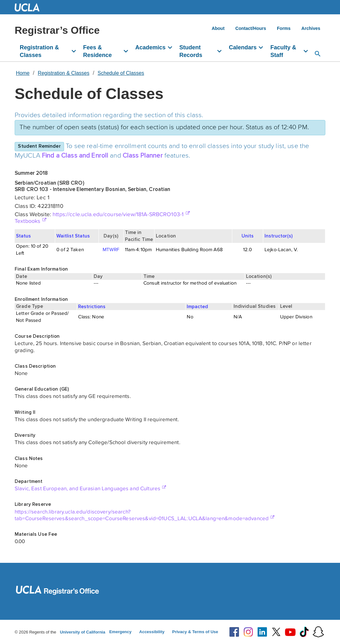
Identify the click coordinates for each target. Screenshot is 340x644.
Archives (311, 28)
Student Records (191, 51)
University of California (83, 632)
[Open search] (318, 54)
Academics (151, 47)
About (218, 28)
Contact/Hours (251, 28)
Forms (284, 28)
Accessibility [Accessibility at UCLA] (152, 632)
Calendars (243, 47)
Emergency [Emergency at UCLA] (120, 632)
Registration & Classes (39, 51)
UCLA (30, 7)
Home (23, 73)
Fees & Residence (98, 51)
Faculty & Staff (283, 51)
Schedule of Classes (121, 73)
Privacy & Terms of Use (195, 632)
